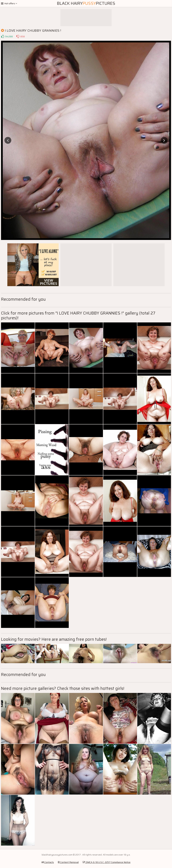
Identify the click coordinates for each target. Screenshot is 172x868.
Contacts (48, 862)
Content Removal (68, 862)
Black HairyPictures (86, 3)
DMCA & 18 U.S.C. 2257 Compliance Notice (107, 862)
